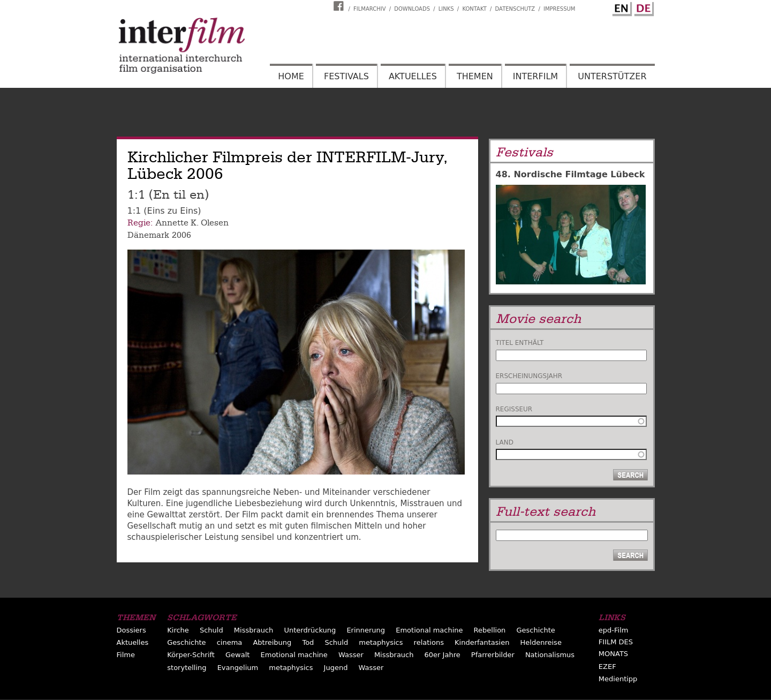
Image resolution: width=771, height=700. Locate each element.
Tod (308, 642)
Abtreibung (272, 642)
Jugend (336, 668)
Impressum (560, 9)
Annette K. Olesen (192, 223)
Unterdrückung (310, 630)
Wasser (351, 655)
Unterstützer (612, 76)
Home (291, 76)
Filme (126, 655)
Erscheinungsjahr (529, 376)
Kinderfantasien (482, 642)
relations (429, 642)
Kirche (178, 630)
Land (505, 442)
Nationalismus (550, 655)
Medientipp (618, 679)
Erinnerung (366, 630)
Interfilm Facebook (340, 6)
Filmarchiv (369, 9)
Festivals (346, 76)
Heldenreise (541, 642)
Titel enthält (520, 343)
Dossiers (131, 630)
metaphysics (381, 642)
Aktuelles (413, 76)
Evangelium (238, 668)
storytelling (187, 668)
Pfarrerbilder (493, 655)
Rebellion (490, 630)
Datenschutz (515, 9)
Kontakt (474, 9)
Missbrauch (254, 630)
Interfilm (535, 76)
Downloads (412, 9)
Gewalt (237, 655)
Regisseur (514, 409)
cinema (230, 642)
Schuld (211, 630)
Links (446, 9)
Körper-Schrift (191, 655)
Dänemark (148, 235)
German (642, 7)
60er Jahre (443, 655)
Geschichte (535, 630)
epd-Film (614, 630)
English (621, 7)
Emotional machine (429, 630)
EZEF (607, 667)
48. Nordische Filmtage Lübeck (570, 174)
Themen (475, 76)
